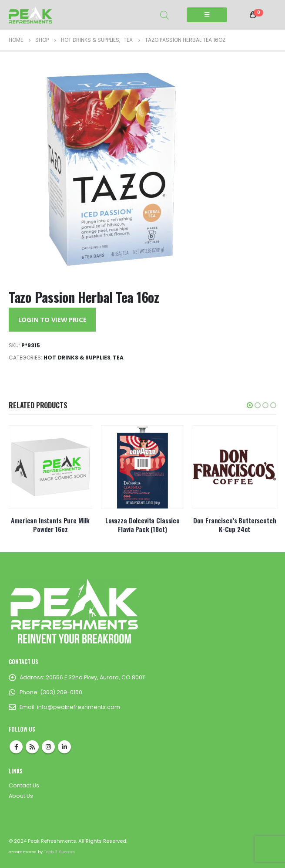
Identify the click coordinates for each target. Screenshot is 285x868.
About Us (21, 796)
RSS (32, 747)
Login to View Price (52, 319)
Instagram (48, 747)
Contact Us (24, 785)
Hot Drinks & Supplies (77, 358)
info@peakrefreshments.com (79, 707)
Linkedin (64, 747)
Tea (118, 358)
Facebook (16, 747)
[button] (250, 405)
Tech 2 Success (59, 852)
